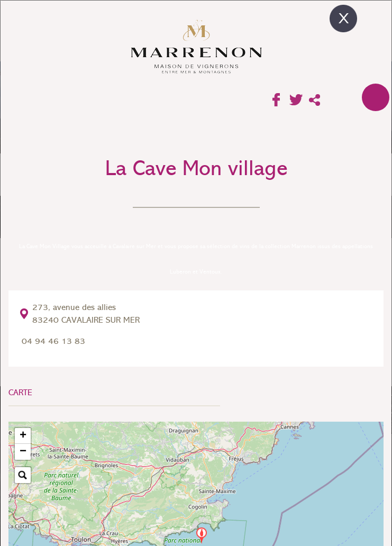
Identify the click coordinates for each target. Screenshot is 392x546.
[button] (202, 536)
